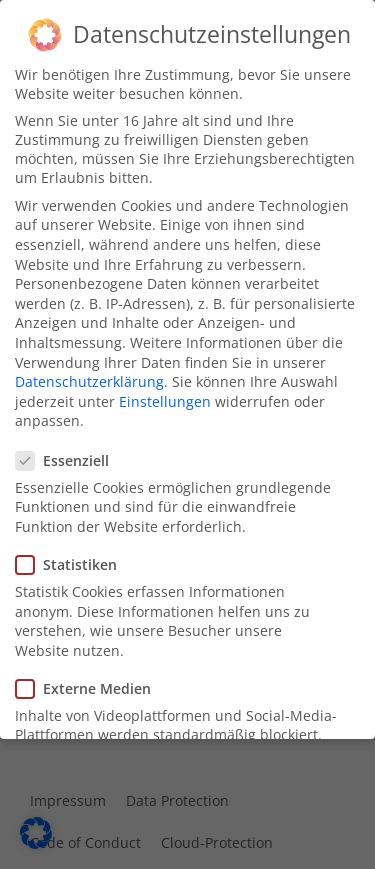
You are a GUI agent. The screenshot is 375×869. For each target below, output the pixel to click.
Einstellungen (165, 397)
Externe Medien (89, 684)
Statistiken (72, 560)
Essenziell (68, 455)
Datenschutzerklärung (89, 377)
